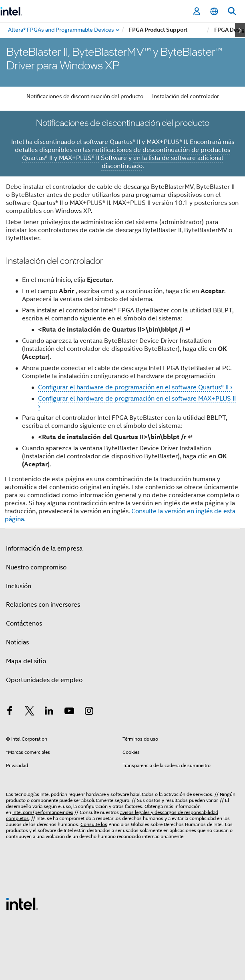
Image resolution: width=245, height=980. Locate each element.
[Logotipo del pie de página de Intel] (22, 903)
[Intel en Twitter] (30, 712)
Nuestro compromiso (36, 567)
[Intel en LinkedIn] (49, 712)
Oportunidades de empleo (44, 680)
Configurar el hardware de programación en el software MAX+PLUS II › (137, 403)
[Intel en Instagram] (89, 712)
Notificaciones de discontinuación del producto (85, 96)
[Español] (214, 11)
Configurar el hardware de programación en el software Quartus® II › (135, 387)
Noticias (17, 642)
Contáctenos (24, 624)
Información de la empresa (44, 549)
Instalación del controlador (186, 96)
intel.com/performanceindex (43, 812)
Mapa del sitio (26, 661)
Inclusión (19, 586)
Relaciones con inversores (43, 605)
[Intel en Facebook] (10, 712)
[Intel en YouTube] (69, 712)
